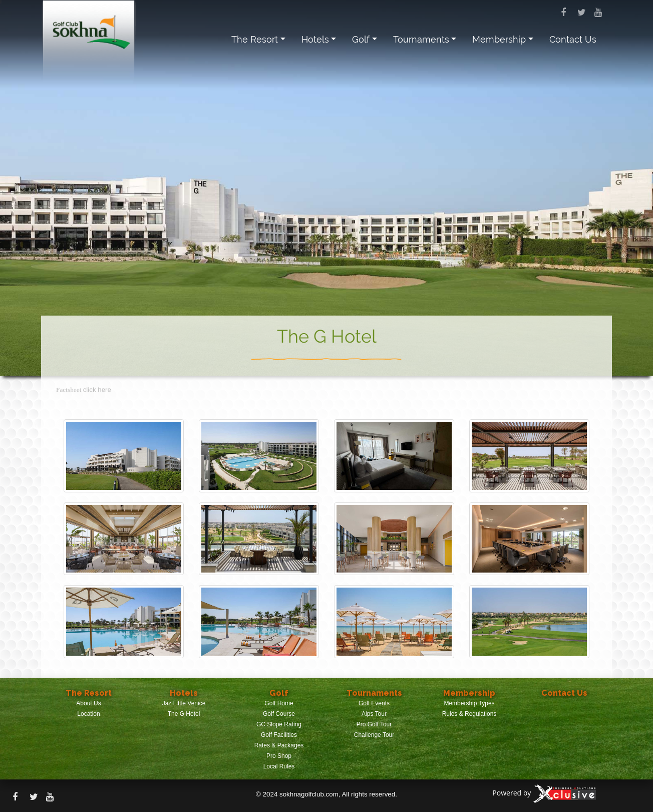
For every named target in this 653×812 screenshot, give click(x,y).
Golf (361, 39)
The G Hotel (184, 714)
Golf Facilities (279, 735)
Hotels (315, 39)
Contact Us (573, 39)
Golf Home (279, 703)
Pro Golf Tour (374, 724)
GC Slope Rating (279, 724)
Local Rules (279, 766)
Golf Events (374, 703)
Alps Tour (374, 714)
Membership (499, 39)
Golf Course (279, 714)
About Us (88, 703)
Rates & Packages (279, 745)
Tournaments (421, 39)
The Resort (255, 39)
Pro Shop (279, 756)
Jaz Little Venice (184, 703)
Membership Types (469, 703)
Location (88, 714)
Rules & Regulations (469, 714)
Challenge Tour (374, 735)
